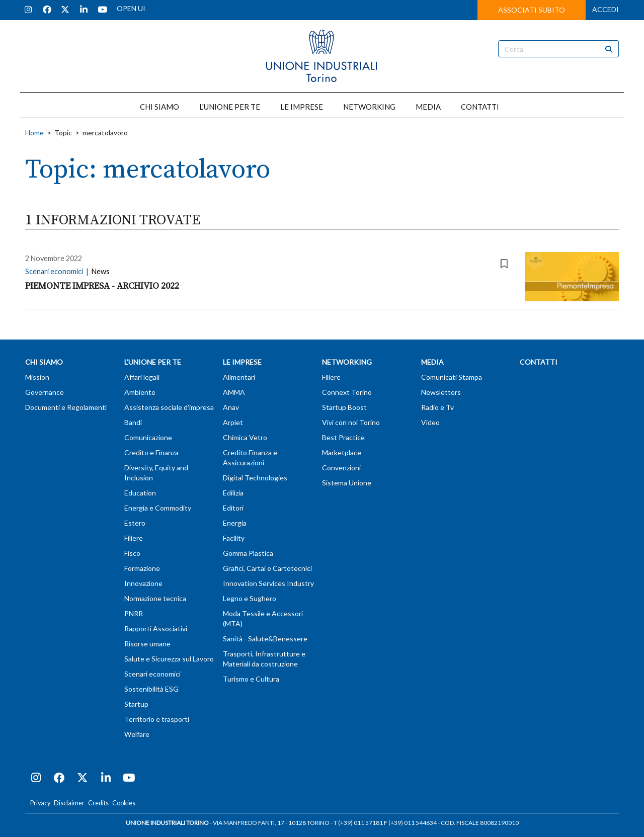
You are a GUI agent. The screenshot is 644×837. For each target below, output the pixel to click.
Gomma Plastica (248, 553)
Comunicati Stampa (452, 377)
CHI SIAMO (159, 107)
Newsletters (441, 392)
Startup (136, 704)
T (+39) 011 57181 (358, 823)
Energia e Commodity (158, 508)
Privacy (40, 803)
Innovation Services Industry (268, 583)
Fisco (132, 553)
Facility (234, 538)
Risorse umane (147, 644)
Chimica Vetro (245, 437)
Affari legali (142, 377)
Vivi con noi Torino (351, 422)
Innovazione (143, 583)
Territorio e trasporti (157, 719)
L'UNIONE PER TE (230, 107)
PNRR (134, 613)
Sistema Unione (347, 483)
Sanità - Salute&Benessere (265, 639)
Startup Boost (344, 407)
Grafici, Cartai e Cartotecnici (267, 568)
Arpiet (233, 422)
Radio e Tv (437, 407)
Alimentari (239, 377)
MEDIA (428, 107)
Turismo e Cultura (251, 679)
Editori (233, 508)
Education (140, 493)
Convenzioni (341, 468)
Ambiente (140, 392)
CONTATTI (480, 107)
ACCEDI (606, 9)
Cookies (124, 803)
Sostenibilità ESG (151, 689)
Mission (37, 377)
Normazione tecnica (155, 598)
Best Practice (343, 437)
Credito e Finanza (151, 452)
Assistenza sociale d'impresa (169, 407)
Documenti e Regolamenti (66, 407)
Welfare (137, 734)
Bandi (133, 422)
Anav (231, 407)
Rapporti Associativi (156, 629)
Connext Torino (347, 392)
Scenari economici (152, 674)
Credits (98, 803)
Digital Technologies (255, 478)
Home (34, 133)
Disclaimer (69, 803)
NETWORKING (369, 107)
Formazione (142, 568)
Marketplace (342, 452)
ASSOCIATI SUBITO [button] (532, 10)
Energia (235, 523)
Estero (135, 523)
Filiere (134, 538)
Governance (45, 392)
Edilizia (233, 493)
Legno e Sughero (250, 598)
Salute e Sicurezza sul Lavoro (169, 659)
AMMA (234, 392)
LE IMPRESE (302, 107)
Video (430, 422)
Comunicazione (148, 437)
